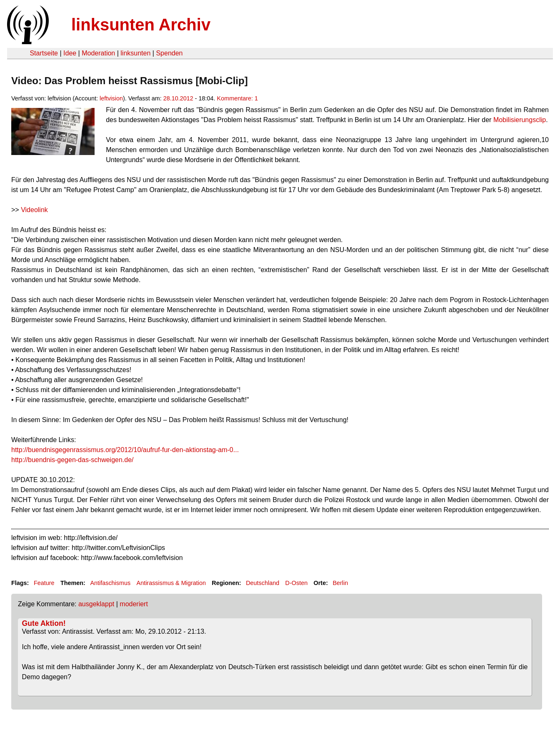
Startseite (44, 53)
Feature (44, 583)
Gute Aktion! (44, 623)
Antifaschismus (110, 583)
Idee (70, 53)
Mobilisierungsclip (520, 120)
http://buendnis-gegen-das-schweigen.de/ (72, 460)
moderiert (134, 604)
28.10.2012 (178, 98)
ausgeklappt (96, 604)
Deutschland (262, 583)
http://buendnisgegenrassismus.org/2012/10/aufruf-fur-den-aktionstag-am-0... (125, 450)
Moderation (98, 53)
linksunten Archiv (141, 25)
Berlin (340, 583)
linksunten (135, 53)
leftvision (111, 98)
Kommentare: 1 (237, 98)
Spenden (169, 53)
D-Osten (297, 583)
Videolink (34, 210)
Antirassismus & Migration (171, 583)
